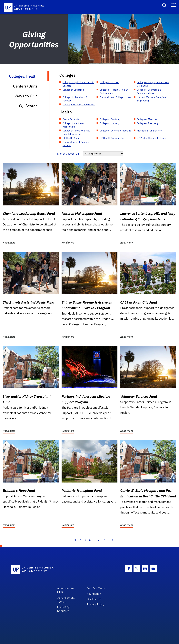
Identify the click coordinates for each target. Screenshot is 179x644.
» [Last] (112, 540)
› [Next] (108, 540)
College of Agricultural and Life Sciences (78, 84)
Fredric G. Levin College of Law (115, 97)
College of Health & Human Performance (114, 91)
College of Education (73, 90)
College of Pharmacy (148, 123)
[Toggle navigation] (173, 5)
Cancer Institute (71, 119)
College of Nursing (109, 123)
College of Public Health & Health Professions (76, 132)
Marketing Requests (63, 609)
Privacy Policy (96, 604)
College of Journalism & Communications (149, 91)
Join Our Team (96, 588)
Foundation (94, 594)
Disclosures (94, 599)
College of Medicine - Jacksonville (73, 125)
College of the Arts (109, 82)
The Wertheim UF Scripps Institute (76, 144)
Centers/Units (25, 86)
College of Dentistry (110, 119)
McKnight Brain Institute (149, 131)
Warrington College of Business (79, 105)
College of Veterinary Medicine (115, 131)
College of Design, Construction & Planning (153, 84)
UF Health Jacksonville (112, 138)
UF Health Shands (72, 138)
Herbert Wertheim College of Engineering (152, 99)
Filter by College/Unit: (69, 154)
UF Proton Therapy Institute (151, 138)
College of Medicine (147, 119)
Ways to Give (26, 96)
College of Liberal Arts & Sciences (75, 99)
